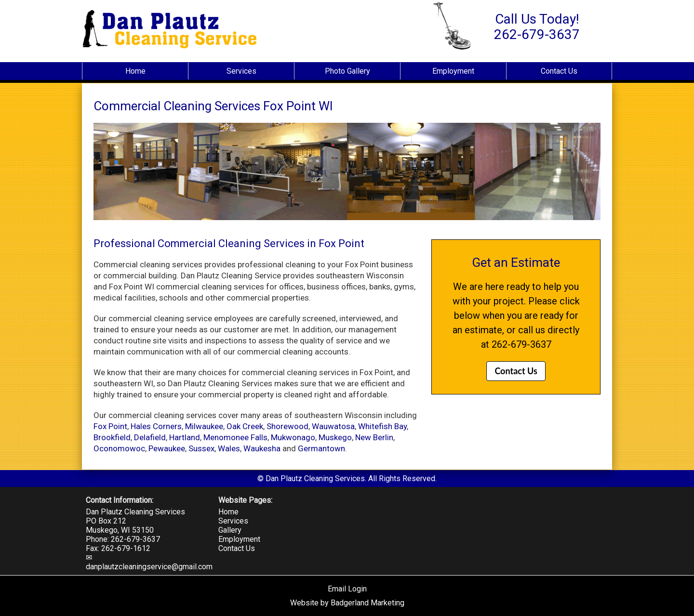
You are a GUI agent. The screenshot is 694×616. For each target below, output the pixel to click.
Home (135, 71)
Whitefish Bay (382, 426)
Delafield (150, 437)
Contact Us (559, 71)
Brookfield (112, 437)
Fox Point (110, 426)
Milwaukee (204, 426)
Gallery (230, 530)
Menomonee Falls (235, 437)
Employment (453, 71)
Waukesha (262, 448)
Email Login (347, 589)
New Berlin (374, 437)
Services (241, 71)
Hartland (185, 437)
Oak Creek (245, 426)
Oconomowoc (119, 448)
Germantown (321, 448)
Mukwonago (293, 437)
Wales (229, 448)
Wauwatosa (333, 426)
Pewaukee (167, 448)
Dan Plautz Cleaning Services (135, 512)
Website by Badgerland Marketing (347, 603)
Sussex (201, 448)
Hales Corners (156, 426)
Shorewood (287, 426)
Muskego (335, 437)
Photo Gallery (347, 71)
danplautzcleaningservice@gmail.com (149, 567)
